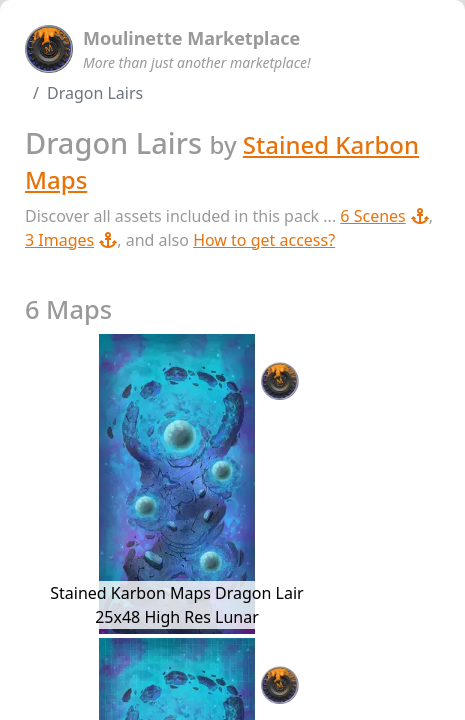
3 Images (71, 240)
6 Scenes (384, 216)
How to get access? (264, 240)
